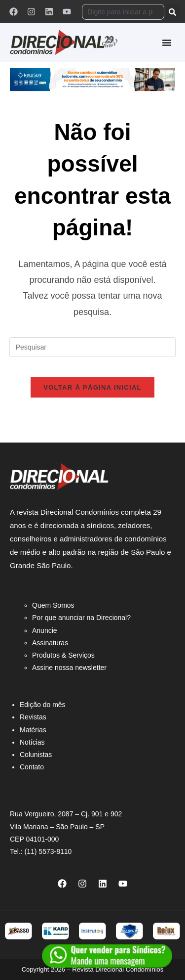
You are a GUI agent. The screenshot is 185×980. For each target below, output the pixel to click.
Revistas (33, 717)
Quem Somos (53, 605)
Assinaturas (50, 643)
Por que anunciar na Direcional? (81, 618)
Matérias (33, 730)
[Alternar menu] (167, 43)
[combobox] (123, 12)
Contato (32, 767)
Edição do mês (43, 705)
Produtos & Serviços (63, 655)
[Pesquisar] (173, 12)
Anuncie (45, 630)
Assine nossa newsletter (69, 668)
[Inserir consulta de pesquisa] (93, 347)
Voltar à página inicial (92, 387)
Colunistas (36, 755)
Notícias (32, 742)
